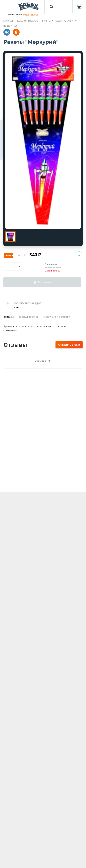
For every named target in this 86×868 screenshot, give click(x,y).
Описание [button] (9, 317)
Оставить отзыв (69, 345)
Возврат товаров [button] (29, 317)
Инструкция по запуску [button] (56, 317)
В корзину (42, 282)
